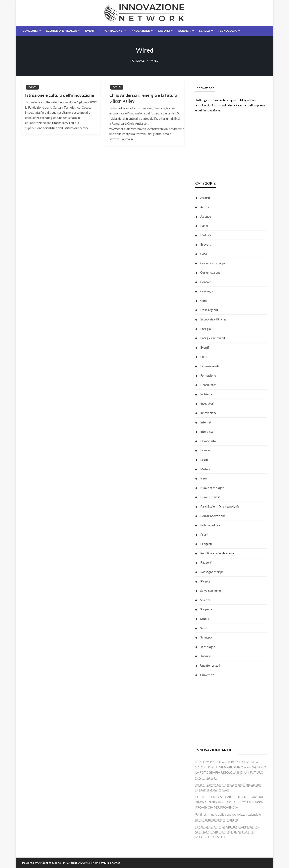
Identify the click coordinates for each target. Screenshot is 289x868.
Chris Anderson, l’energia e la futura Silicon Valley (143, 98)
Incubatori (207, 403)
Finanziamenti (210, 366)
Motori (205, 469)
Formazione (113, 31)
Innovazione (140, 31)
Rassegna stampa (212, 572)
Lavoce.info (208, 441)
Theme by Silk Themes (105, 863)
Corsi (204, 301)
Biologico (207, 235)
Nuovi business (210, 497)
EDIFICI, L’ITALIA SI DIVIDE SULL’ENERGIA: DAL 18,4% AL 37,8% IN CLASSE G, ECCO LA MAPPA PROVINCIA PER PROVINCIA (229, 802)
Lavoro (164, 31)
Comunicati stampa (213, 263)
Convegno (207, 291)
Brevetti (206, 244)
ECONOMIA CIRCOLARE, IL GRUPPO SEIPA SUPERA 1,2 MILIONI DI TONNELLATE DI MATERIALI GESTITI (227, 832)
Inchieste (206, 394)
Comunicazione (210, 272)
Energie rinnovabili (213, 338)
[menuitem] (31, 31)
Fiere (204, 357)
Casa (204, 254)
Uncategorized (210, 665)
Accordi (205, 198)
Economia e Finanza (61, 31)
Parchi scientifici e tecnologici (220, 506)
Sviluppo (206, 637)
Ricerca (205, 581)
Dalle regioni (209, 310)
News (204, 478)
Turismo (206, 656)
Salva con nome (211, 591)
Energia (206, 329)
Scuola (205, 619)
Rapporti (206, 562)
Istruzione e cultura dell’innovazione (60, 95)
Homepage (137, 61)
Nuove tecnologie (212, 488)
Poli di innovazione (213, 516)
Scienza (184, 31)
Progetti (206, 544)
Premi (204, 534)
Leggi (204, 460)
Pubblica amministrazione (217, 553)
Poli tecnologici (211, 525)
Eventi (90, 31)
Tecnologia (227, 31)
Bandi (204, 226)
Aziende (206, 216)
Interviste (207, 431)
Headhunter (208, 385)
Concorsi (30, 31)
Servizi (204, 31)
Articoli (205, 207)
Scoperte (206, 609)
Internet (206, 422)
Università (207, 675)
